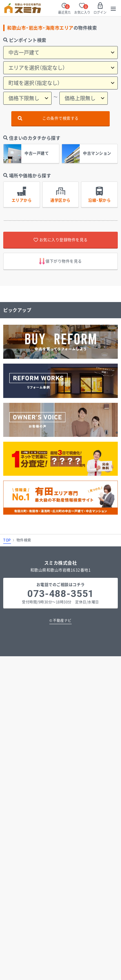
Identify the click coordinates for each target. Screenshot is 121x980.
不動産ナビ (60, 620)
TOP (7, 540)
